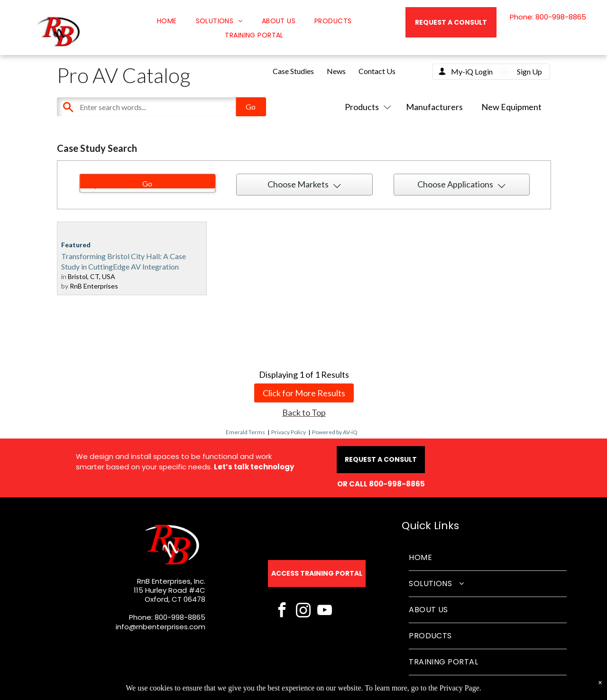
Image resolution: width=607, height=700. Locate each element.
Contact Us (377, 71)
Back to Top (304, 412)
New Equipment (511, 107)
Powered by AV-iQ (335, 432)
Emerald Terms (245, 432)
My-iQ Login (472, 71)
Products (366, 107)
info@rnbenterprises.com (161, 627)
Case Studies (293, 71)
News (336, 71)
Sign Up (529, 71)
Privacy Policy (289, 432)
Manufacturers (434, 107)
